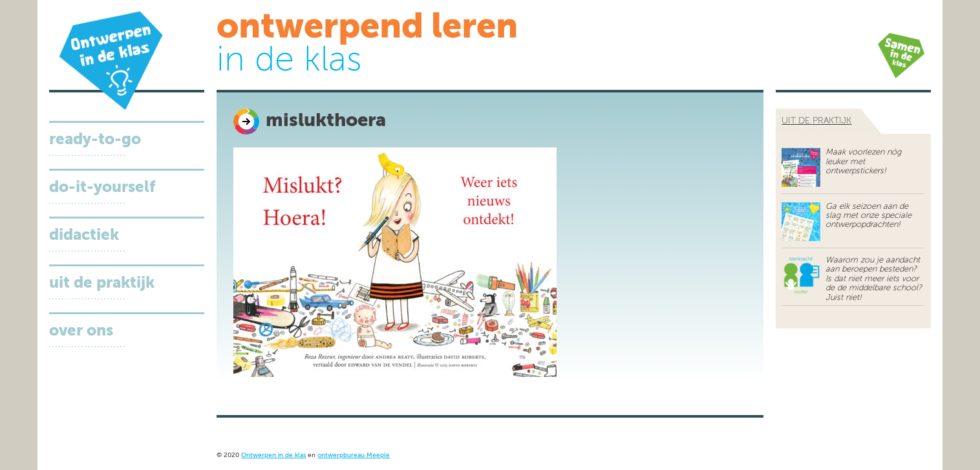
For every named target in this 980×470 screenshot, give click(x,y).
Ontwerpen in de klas (273, 455)
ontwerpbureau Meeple (354, 455)
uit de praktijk (816, 121)
